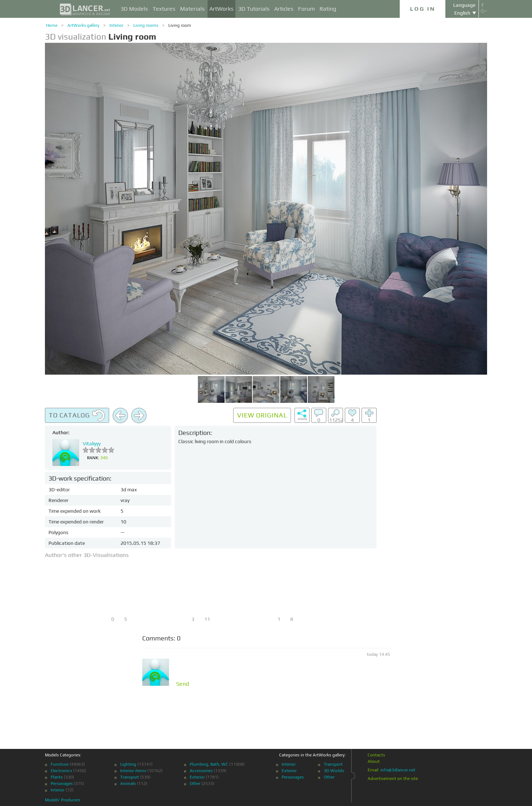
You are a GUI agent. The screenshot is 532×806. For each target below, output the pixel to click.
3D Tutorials (254, 9)
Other (195, 784)
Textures (164, 9)
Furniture (60, 764)
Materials (192, 9)
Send (183, 684)
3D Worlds (334, 771)
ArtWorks (221, 9)
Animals (128, 784)
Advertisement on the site (393, 779)
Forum (306, 9)
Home (52, 25)
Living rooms (146, 25)
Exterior (197, 777)
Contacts (376, 755)
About (374, 761)
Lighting (128, 764)
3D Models (134, 9)
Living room (180, 25)
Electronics (61, 771)
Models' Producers (63, 800)
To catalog (77, 416)
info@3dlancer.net (398, 770)
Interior (116, 25)
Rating (328, 9)
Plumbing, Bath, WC (209, 764)
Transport (130, 777)
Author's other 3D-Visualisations (87, 555)
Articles (284, 9)
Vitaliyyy (92, 443)
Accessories (201, 771)
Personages (62, 784)
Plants (57, 777)
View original (262, 415)
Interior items (133, 771)
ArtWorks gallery (83, 25)
